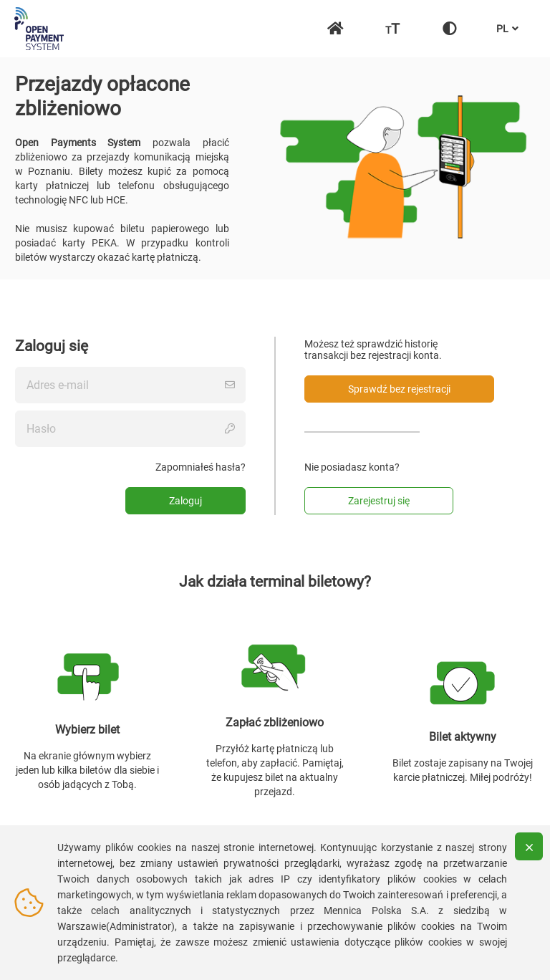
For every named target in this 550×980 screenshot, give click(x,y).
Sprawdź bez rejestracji (399, 389)
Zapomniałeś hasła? (201, 467)
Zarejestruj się (379, 501)
